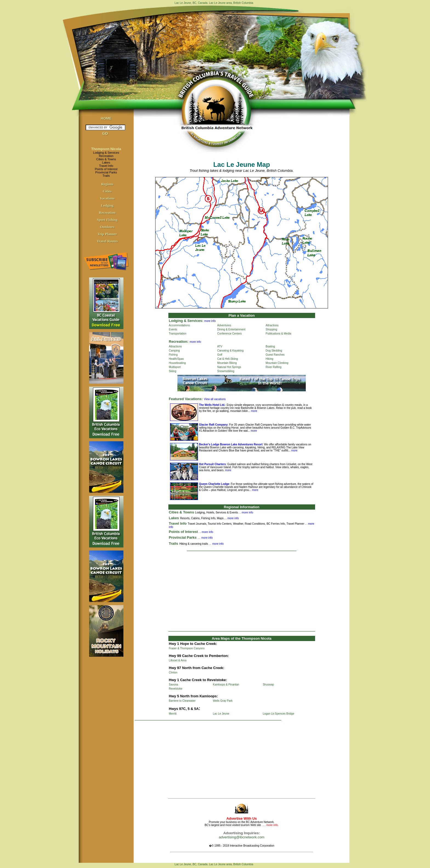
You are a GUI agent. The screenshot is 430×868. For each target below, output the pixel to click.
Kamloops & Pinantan (226, 685)
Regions (107, 184)
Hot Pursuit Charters (213, 464)
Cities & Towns (106, 159)
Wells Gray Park (223, 701)
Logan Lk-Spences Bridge (278, 714)
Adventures (224, 325)
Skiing (173, 371)
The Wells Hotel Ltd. (212, 405)
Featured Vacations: (186, 399)
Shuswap (268, 685)
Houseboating (177, 363)
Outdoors (107, 227)
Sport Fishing (107, 220)
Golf (220, 355)
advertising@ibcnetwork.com (242, 837)
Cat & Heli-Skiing (228, 359)
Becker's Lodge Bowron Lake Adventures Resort (231, 444)
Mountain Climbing (277, 363)
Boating (270, 346)
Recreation (106, 156)
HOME (106, 118)
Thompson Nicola (106, 149)
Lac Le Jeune (221, 714)
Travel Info (106, 166)
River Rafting (274, 367)
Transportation (178, 334)
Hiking (270, 359)
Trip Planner (107, 234)
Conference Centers (230, 334)
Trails (106, 176)
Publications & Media (278, 334)
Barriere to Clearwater (182, 701)
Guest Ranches (275, 355)
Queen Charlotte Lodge (214, 484)
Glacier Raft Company (213, 425)
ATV (220, 346)
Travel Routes (107, 241)
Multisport (175, 367)
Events (173, 329)
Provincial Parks (106, 172)
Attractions (272, 325)
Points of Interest (106, 169)
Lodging (107, 205)
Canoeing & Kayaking (230, 351)
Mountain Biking (227, 363)
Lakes (106, 162)
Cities (107, 191)
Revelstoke (176, 689)
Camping (174, 351)
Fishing (173, 355)
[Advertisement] (242, 591)
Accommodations (179, 325)
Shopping (271, 329)
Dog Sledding (274, 351)
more (254, 411)
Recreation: (179, 342)
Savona (174, 685)
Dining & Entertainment (231, 329)
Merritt (173, 714)
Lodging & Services (106, 153)
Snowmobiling (226, 371)
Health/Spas (176, 359)
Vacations (107, 198)
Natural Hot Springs (229, 367)
